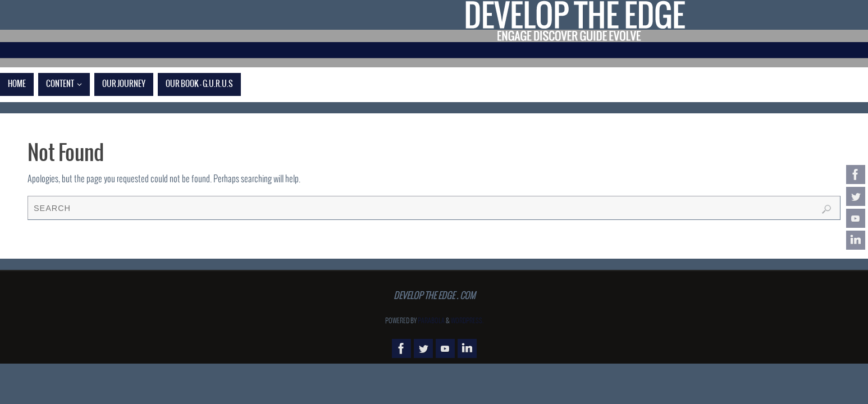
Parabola (431, 321)
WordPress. (467, 321)
